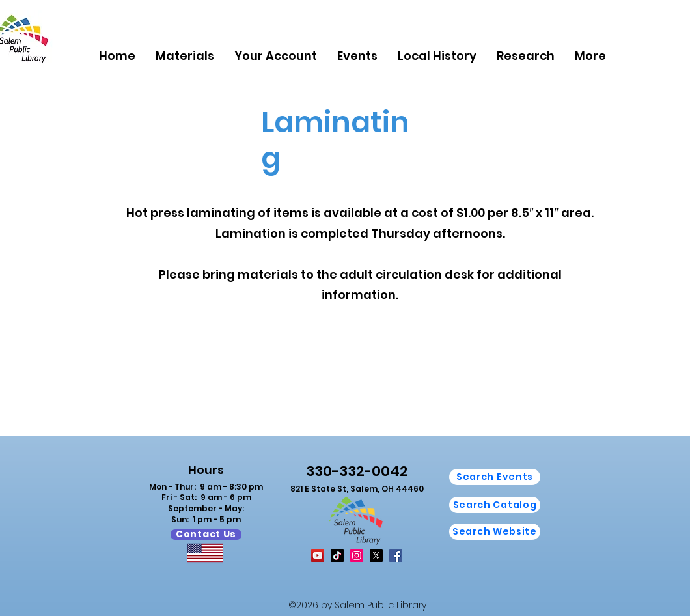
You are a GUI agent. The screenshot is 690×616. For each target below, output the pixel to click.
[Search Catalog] (495, 505)
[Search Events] (495, 477)
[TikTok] (337, 555)
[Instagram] (357, 555)
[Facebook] (396, 555)
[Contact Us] (206, 535)
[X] (376, 555)
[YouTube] (318, 555)
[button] (185, 56)
